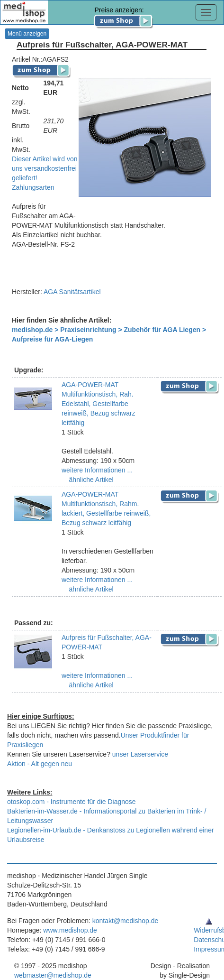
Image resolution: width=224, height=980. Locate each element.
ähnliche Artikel (90, 480)
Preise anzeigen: (124, 15)
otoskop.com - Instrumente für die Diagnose (72, 802)
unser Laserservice (140, 754)
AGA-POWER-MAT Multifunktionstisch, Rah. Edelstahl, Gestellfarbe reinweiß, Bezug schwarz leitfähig (99, 404)
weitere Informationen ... (97, 470)
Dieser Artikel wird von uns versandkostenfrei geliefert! (45, 168)
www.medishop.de (70, 930)
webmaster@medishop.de (53, 975)
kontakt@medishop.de (125, 921)
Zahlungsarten (33, 187)
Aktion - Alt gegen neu (40, 764)
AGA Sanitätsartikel (72, 292)
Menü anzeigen (27, 34)
